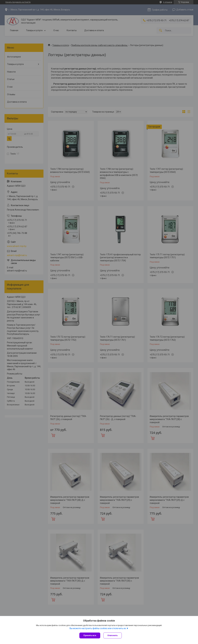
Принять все (90, 635)
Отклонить (113, 635)
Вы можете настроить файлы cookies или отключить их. (98, 628)
